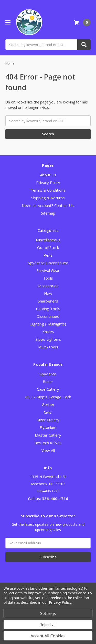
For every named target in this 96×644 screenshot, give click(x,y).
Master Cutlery (48, 435)
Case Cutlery (48, 389)
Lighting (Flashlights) (48, 324)
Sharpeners (48, 301)
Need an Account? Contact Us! (48, 205)
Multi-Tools (48, 347)
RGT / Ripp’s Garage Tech (48, 397)
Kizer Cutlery (48, 420)
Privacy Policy (48, 182)
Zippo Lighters (48, 339)
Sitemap (48, 213)
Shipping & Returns (48, 198)
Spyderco (48, 374)
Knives (48, 332)
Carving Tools (48, 309)
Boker (48, 382)
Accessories (48, 286)
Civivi (48, 412)
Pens (48, 255)
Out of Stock (48, 247)
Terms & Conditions (48, 190)
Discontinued (48, 316)
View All (48, 450)
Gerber (48, 404)
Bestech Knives (48, 443)
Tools (48, 278)
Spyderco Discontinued (48, 263)
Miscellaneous (48, 240)
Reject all (48, 625)
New (48, 293)
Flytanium (48, 427)
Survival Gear (48, 270)
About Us (48, 175)
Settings (48, 613)
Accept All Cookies (48, 636)
